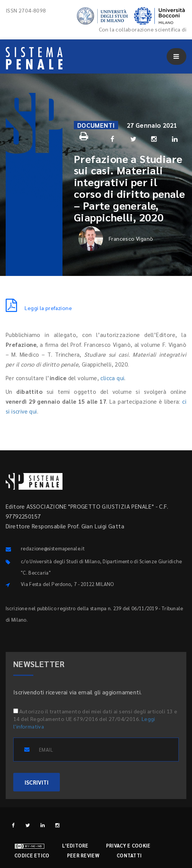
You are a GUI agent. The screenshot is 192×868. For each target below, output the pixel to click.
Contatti (129, 855)
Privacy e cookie (128, 845)
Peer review (83, 855)
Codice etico (32, 855)
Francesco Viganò (116, 239)
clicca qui (112, 378)
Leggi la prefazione (39, 308)
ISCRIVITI (37, 782)
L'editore (75, 845)
